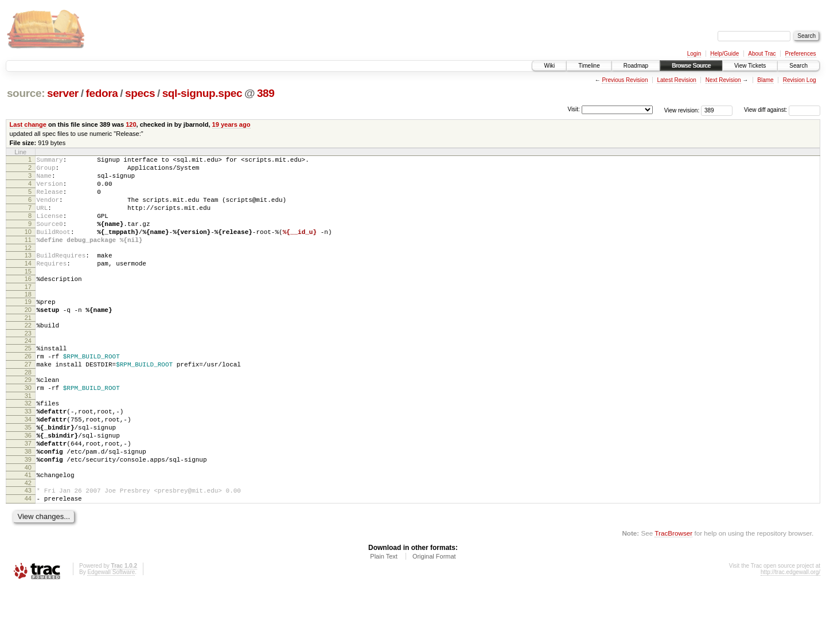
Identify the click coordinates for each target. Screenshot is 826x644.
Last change (28, 124)
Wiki (549, 66)
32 (28, 441)
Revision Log (800, 80)
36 (28, 480)
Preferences (801, 54)
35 (28, 470)
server (63, 93)
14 (28, 284)
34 (28, 460)
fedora (102, 93)
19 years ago (231, 124)
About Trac (762, 54)
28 (28, 407)
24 (28, 370)
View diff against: (782, 110)
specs (140, 93)
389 (266, 93)
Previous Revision (625, 80)
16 (28, 301)
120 (131, 124)
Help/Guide (724, 54)
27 (28, 397)
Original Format (434, 613)
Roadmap (636, 66)
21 (28, 345)
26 (28, 387)
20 (28, 335)
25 (28, 377)
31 (28, 434)
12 (28, 267)
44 (28, 553)
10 (28, 247)
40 (28, 519)
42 (28, 536)
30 (28, 424)
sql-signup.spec (202, 93)
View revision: (682, 110)
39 (28, 509)
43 (28, 544)
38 (28, 499)
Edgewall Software (111, 629)
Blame (765, 80)
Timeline (589, 66)
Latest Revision (676, 80)
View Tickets (750, 66)
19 (28, 326)
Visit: (574, 109)
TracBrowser (673, 590)
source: (26, 93)
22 (28, 353)
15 (28, 294)
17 (28, 311)
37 (28, 490)
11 (28, 257)
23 (28, 362)
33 (28, 451)
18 (28, 318)
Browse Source (691, 66)
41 (28, 526)
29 (28, 414)
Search (798, 66)
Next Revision (723, 80)
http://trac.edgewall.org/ (790, 629)
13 (28, 274)
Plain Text (384, 613)
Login (694, 54)
